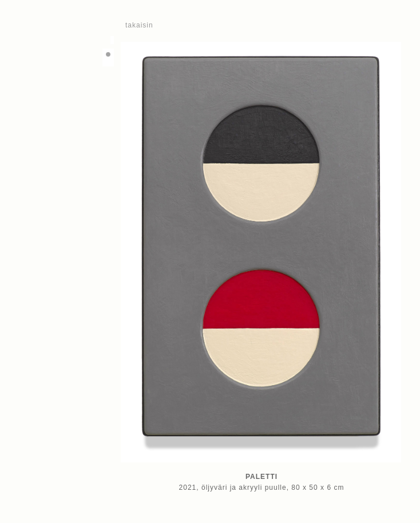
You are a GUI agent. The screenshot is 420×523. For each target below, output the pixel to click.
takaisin (139, 25)
